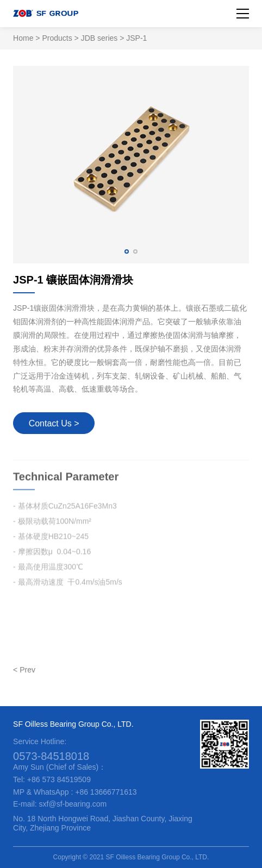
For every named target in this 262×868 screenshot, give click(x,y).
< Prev (24, 670)
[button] (127, 251)
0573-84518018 (51, 756)
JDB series (99, 38)
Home (23, 38)
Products (57, 38)
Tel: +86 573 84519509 (52, 779)
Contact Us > (54, 423)
